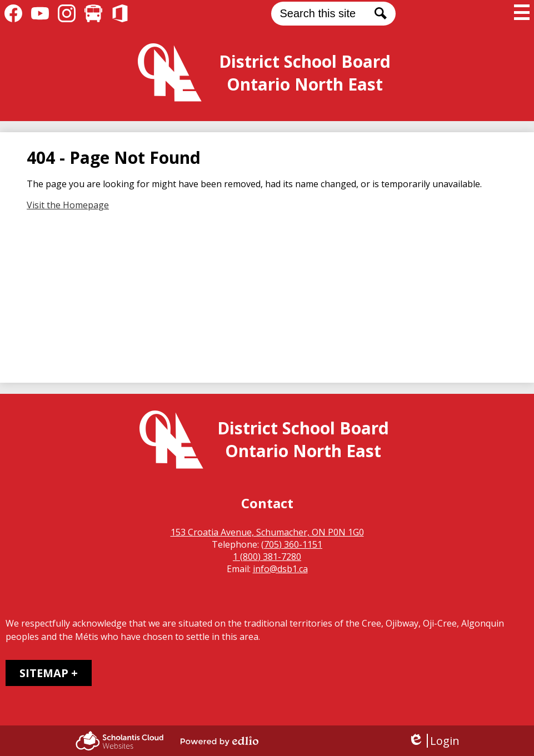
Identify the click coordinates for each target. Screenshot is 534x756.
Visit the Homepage (68, 205)
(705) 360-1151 (292, 544)
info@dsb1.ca (280, 569)
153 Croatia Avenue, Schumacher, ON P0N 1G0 (267, 532)
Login (434, 741)
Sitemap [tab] (44, 673)
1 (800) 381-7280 (267, 557)
